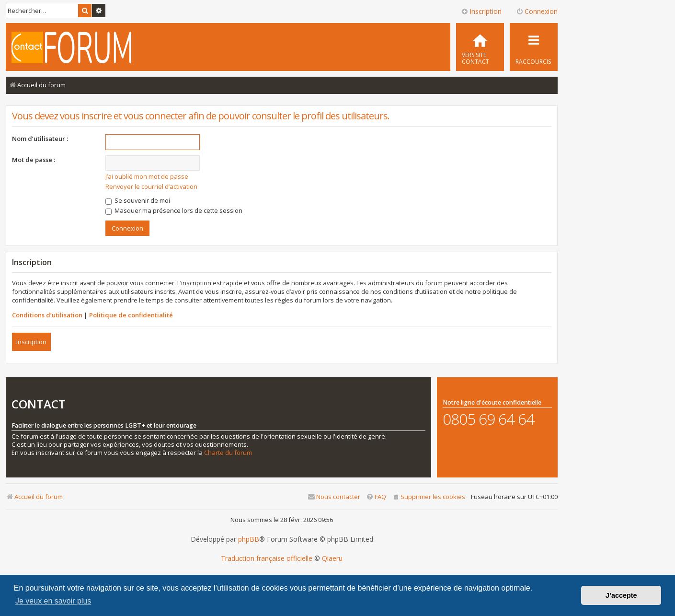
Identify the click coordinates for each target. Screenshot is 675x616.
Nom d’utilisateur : (40, 139)
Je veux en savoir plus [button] (53, 601)
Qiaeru (332, 558)
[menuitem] (480, 47)
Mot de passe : (34, 160)
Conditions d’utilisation (47, 315)
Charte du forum (228, 453)
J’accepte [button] (621, 595)
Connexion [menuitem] (537, 11)
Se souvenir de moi (138, 200)
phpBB (249, 539)
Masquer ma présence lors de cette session (174, 210)
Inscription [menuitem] (481, 11)
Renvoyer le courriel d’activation (151, 186)
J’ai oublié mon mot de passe (147, 176)
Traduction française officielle (267, 558)
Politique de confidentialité (131, 315)
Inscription (31, 342)
